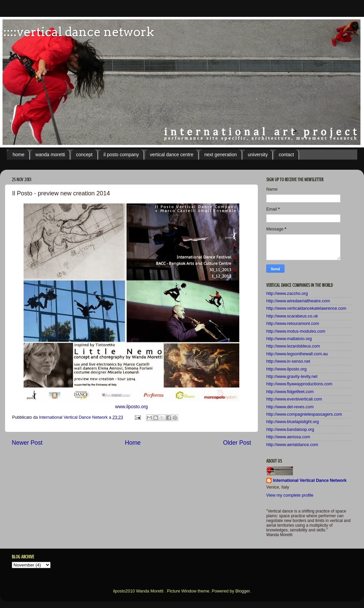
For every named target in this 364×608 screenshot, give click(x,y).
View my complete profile (290, 495)
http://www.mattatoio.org (289, 339)
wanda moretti (50, 155)
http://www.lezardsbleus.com (293, 346)
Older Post (237, 443)
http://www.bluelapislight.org (293, 422)
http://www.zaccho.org (287, 294)
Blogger (242, 591)
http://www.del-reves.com (290, 407)
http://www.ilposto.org (286, 369)
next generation (221, 155)
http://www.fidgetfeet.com (290, 392)
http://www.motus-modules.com (296, 331)
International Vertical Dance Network (310, 480)
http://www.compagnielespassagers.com (304, 414)
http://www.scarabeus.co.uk (292, 316)
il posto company (121, 155)
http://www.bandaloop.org (290, 430)
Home (133, 443)
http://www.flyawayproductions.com (299, 384)
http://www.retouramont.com (293, 324)
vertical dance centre (172, 155)
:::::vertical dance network (77, 32)
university (258, 155)
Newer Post (27, 443)
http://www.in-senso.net (288, 361)
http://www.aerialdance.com (292, 445)
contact (286, 155)
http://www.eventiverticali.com (294, 399)
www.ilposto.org (131, 407)
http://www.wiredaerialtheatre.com (298, 301)
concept (84, 155)
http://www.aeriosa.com (288, 437)
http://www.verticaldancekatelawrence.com (306, 308)
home (19, 155)
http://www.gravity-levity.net (292, 377)
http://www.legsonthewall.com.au (297, 354)
